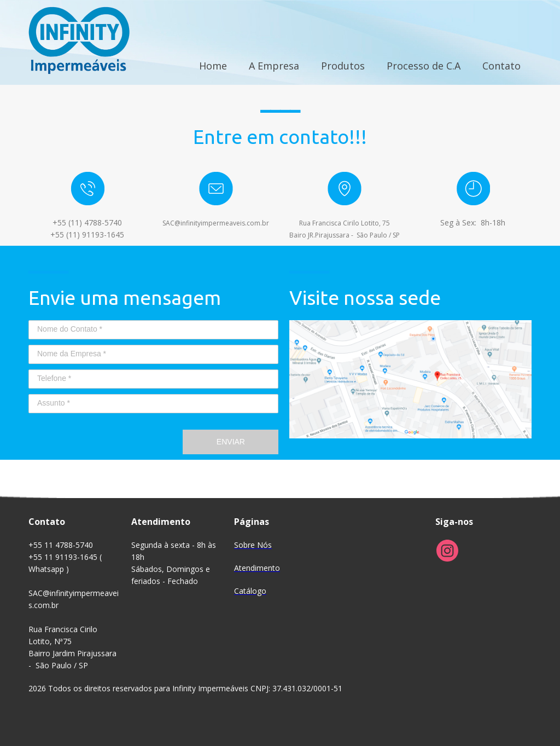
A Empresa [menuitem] (274, 66)
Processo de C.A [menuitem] (424, 66)
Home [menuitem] (213, 66)
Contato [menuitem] (501, 66)
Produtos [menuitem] (343, 66)
